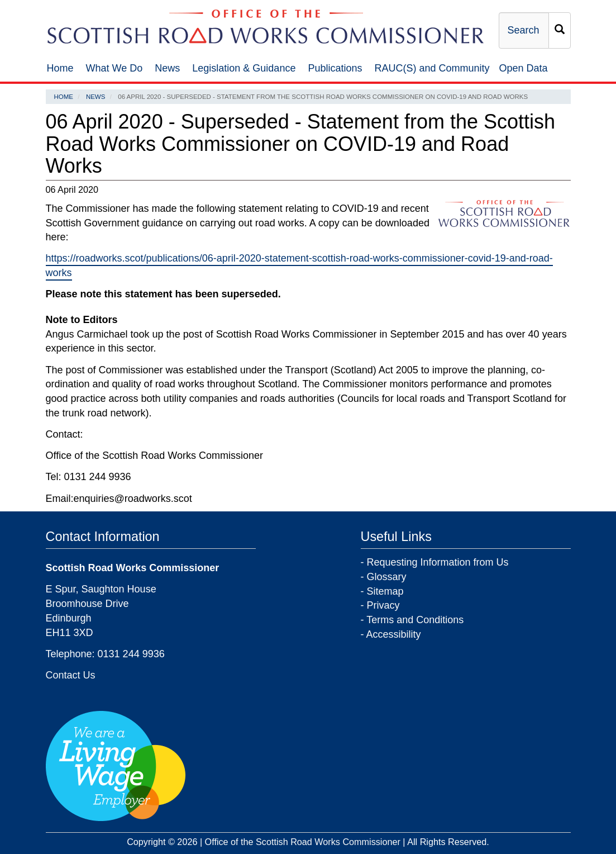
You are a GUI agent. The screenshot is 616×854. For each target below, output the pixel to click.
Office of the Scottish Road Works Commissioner (303, 842)
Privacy (383, 605)
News (167, 68)
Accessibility (394, 634)
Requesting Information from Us (438, 562)
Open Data (524, 68)
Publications (335, 68)
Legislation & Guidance (244, 68)
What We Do (114, 68)
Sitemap (385, 591)
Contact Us (71, 675)
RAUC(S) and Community (432, 68)
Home (60, 68)
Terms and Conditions (415, 620)
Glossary (387, 577)
